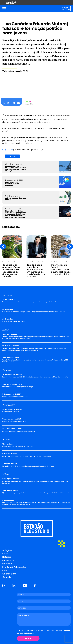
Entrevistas (8, 560)
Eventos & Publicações (14, 567)
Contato (7, 577)
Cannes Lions (9, 574)
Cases (6, 554)
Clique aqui (8, 150)
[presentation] (3, 247)
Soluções (7, 550)
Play (5, 570)
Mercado (7, 564)
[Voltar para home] (66, 8)
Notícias (7, 557)
